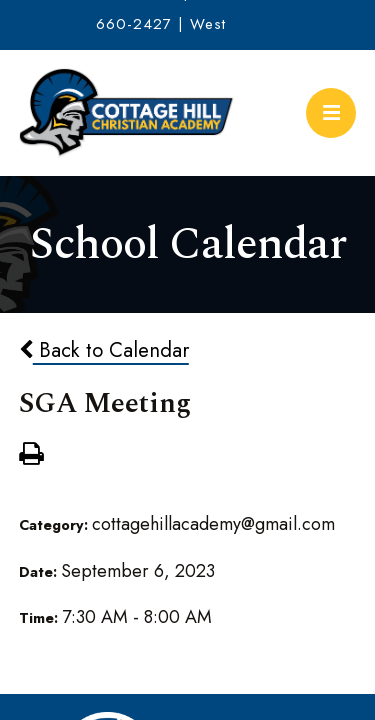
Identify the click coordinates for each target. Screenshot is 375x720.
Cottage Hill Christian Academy (127, 113)
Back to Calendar (104, 350)
